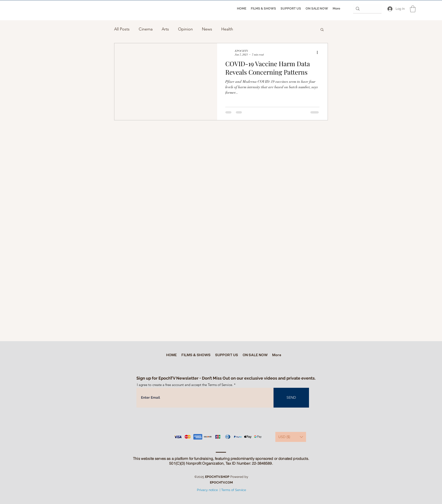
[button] (413, 9)
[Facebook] (228, 499)
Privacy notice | (209, 490)
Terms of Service (234, 490)
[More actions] (319, 53)
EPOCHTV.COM (221, 482)
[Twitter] (214, 499)
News (207, 29)
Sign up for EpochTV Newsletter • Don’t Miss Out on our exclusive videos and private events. (226, 378)
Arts (165, 29)
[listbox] (291, 437)
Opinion (185, 29)
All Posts (122, 29)
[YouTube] (221, 499)
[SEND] (291, 398)
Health (227, 29)
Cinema (146, 29)
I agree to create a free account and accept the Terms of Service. (185, 385)
